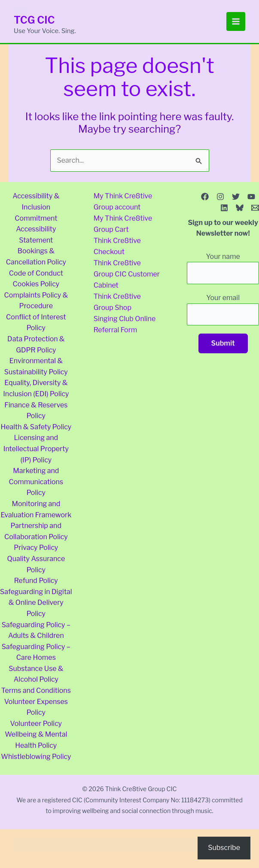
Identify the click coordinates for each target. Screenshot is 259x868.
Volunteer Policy (36, 724)
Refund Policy (36, 581)
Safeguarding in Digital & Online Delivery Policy (36, 603)
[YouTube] (251, 197)
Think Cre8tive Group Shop (117, 301)
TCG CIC (35, 20)
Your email (223, 310)
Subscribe (224, 848)
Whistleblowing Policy (36, 757)
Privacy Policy (36, 548)
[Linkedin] (224, 208)
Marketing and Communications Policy (36, 482)
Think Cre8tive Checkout (117, 246)
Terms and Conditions (36, 690)
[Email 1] (255, 208)
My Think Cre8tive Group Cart (123, 224)
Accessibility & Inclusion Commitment (36, 207)
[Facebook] (205, 197)
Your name (223, 268)
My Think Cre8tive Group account (123, 202)
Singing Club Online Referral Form (125, 323)
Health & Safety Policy (36, 427)
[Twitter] (236, 197)
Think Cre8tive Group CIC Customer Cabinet (123, 273)
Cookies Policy (36, 284)
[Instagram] (220, 197)
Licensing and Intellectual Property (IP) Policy (36, 449)
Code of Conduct (36, 273)
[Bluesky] (240, 208)
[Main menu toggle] (236, 21)
